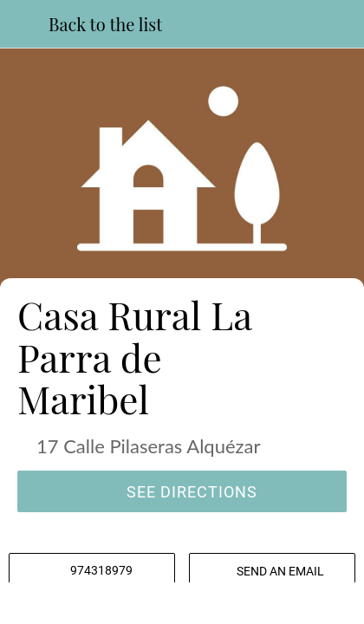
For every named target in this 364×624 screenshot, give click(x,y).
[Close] (24, 24)
